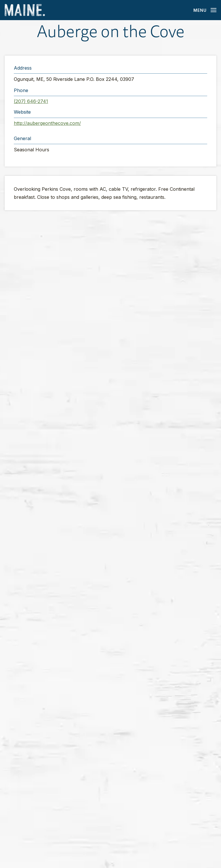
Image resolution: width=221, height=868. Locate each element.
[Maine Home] (25, 10)
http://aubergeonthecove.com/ (47, 123)
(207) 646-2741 (31, 101)
